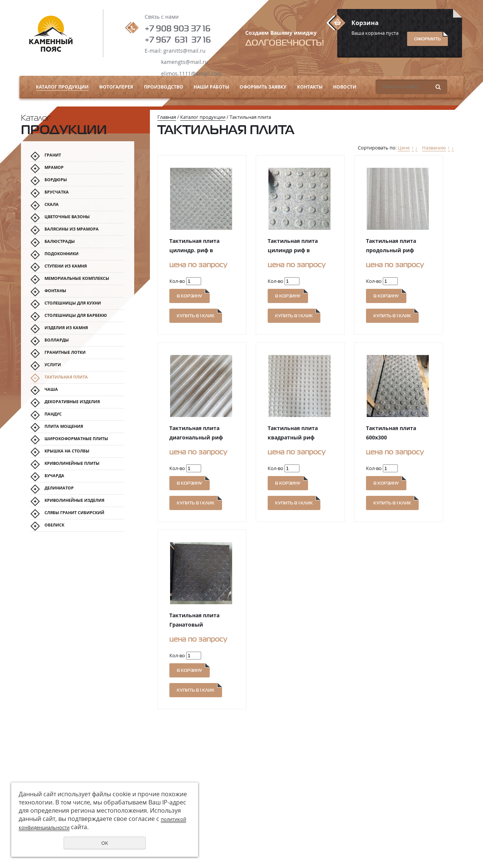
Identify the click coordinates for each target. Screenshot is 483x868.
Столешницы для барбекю (76, 315)
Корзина (365, 23)
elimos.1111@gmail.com (191, 73)
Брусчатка (57, 192)
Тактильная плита (66, 377)
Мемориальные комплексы (77, 278)
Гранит (53, 155)
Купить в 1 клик (196, 316)
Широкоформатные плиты (76, 438)
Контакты (310, 87)
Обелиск (54, 525)
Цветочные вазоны (67, 217)
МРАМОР (54, 167)
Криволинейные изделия (74, 500)
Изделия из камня (66, 328)
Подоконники (61, 254)
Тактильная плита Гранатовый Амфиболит (194, 625)
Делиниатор (59, 488)
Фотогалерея (116, 87)
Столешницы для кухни (73, 303)
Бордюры (56, 180)
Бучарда (54, 475)
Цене (404, 148)
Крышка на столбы (67, 451)
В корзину (190, 296)
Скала (52, 204)
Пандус (53, 414)
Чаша (51, 389)
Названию (434, 148)
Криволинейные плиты (72, 463)
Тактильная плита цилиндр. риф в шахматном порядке (198, 250)
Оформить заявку (263, 87)
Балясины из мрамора (72, 229)
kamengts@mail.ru (185, 62)
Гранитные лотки (65, 352)
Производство (164, 87)
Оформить (427, 39)
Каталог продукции (62, 87)
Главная (167, 117)
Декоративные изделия (72, 401)
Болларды (57, 340)
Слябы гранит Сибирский (74, 512)
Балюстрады (60, 241)
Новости (345, 87)
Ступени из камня (66, 266)
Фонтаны (55, 291)
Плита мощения (64, 426)
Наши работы (211, 87)
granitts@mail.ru (184, 51)
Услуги (53, 365)
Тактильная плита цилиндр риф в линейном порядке (294, 250)
